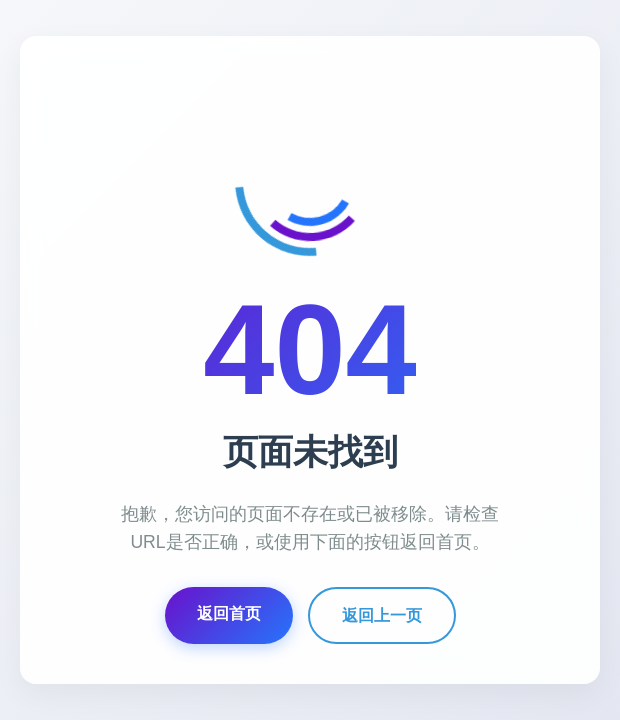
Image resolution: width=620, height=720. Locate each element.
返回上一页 (382, 615)
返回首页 (229, 613)
